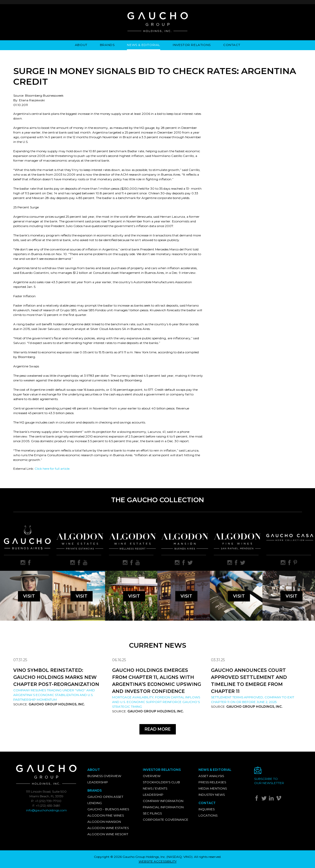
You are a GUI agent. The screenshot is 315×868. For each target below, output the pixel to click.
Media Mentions (213, 788)
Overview (152, 776)
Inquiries (207, 809)
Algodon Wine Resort (108, 834)
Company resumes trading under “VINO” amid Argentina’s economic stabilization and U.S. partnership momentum (54, 695)
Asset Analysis (211, 776)
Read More (158, 729)
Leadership (98, 782)
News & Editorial (144, 45)
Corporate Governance (166, 820)
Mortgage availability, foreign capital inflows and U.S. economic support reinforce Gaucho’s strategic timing (156, 702)
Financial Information (163, 807)
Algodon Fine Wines (106, 815)
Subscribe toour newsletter (269, 781)
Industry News (212, 795)
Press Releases (212, 782)
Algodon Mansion (104, 822)
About (81, 45)
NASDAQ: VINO (179, 857)
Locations (208, 815)
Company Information (163, 801)
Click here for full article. (52, 469)
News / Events (155, 788)
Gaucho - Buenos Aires (108, 809)
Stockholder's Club (161, 782)
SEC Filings (152, 813)
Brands (107, 45)
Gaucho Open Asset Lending (105, 800)
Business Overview (104, 776)
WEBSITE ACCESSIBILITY (158, 861)
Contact (232, 45)
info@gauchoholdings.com (46, 810)
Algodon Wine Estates (108, 828)
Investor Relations (192, 45)
